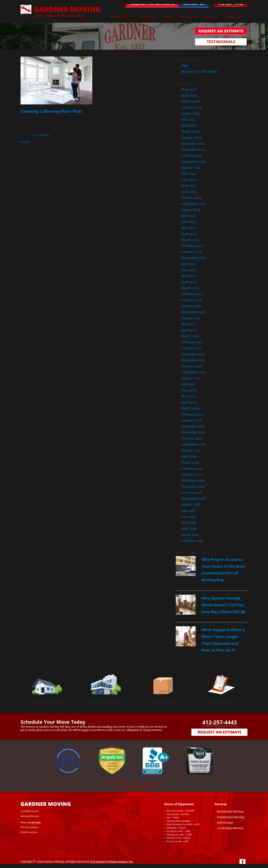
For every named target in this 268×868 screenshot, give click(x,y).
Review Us (194, 3)
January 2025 (191, 137)
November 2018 (193, 487)
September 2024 (194, 162)
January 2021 (191, 348)
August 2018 (191, 505)
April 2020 (189, 402)
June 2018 (189, 517)
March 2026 (190, 101)
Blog (185, 66)
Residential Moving (47, 703)
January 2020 (191, 420)
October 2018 (191, 493)
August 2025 (191, 113)
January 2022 (191, 300)
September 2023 (194, 204)
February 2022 (192, 294)
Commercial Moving (105, 703)
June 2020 (189, 390)
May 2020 (189, 396)
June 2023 (189, 222)
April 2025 (189, 125)
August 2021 (191, 318)
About (209, 16)
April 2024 (189, 192)
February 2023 (192, 246)
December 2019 (193, 426)
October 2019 (191, 438)
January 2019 (191, 474)
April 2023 (189, 234)
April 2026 (189, 95)
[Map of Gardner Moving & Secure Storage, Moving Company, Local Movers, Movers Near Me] (115, 816)
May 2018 (188, 523)
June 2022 (189, 270)
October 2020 (191, 366)
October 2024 (191, 156)
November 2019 (193, 432)
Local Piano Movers (230, 828)
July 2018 (188, 511)
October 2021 (191, 306)
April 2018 (189, 529)
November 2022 (193, 258)
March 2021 (190, 336)
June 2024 (189, 180)
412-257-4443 (231, 3)
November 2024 (193, 149)
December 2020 (193, 354)
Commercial (147, 16)
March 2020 (190, 408)
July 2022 (188, 264)
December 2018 (193, 480)
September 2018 (194, 499)
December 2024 (193, 143)
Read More (26, 142)
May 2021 (188, 324)
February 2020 (192, 414)
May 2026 (189, 89)
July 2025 (188, 119)
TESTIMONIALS (221, 42)
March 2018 (190, 535)
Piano (168, 16)
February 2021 (192, 342)
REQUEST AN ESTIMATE (152, 3)
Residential (118, 16)
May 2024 (189, 186)
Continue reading (41, 135)
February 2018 (192, 541)
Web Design (98, 862)
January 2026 (191, 107)
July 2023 (188, 216)
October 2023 (191, 198)
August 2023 (191, 210)
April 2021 (189, 330)
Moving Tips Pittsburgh (199, 72)
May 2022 (189, 276)
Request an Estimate (220, 732)
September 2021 (194, 312)
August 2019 (191, 450)
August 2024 (191, 168)
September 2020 (194, 372)
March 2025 (190, 131)
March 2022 (190, 288)
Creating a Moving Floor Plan (51, 111)
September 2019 (194, 444)
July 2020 (188, 384)
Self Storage (188, 16)
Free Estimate (221, 703)
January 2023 (191, 252)
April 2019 (189, 456)
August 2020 (191, 378)
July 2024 (188, 174)
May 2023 (189, 228)
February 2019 (192, 468)
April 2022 (189, 282)
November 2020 (193, 360)
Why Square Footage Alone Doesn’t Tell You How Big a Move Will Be (223, 605)
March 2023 (190, 240)
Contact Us (233, 16)
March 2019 (190, 462)
